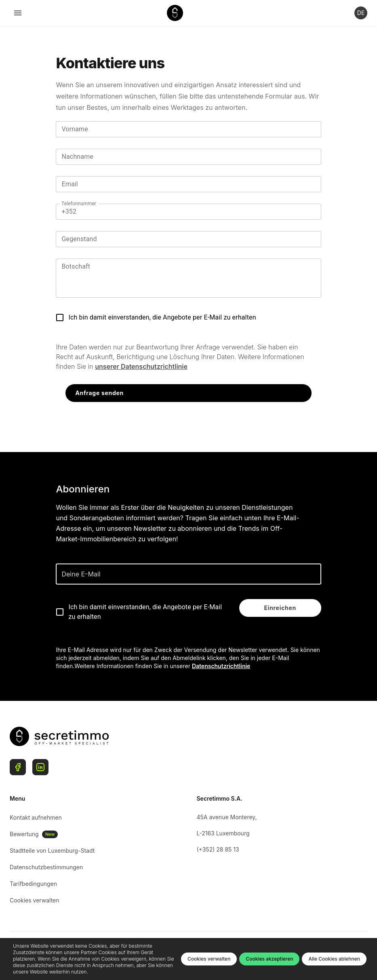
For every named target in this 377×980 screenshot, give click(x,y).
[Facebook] (18, 767)
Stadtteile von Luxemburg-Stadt (52, 851)
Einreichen (280, 608)
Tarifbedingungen (33, 884)
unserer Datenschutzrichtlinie (141, 366)
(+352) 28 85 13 (218, 849)
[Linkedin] (40, 767)
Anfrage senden (99, 393)
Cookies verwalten (35, 900)
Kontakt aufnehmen (36, 817)
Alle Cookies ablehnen (334, 959)
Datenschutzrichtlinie (221, 666)
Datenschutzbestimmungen (46, 867)
